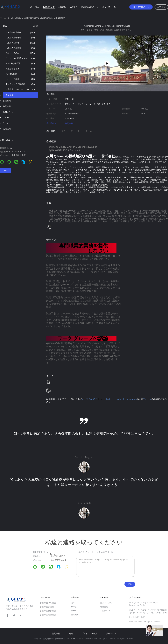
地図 (71, 634)
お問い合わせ (9, 112)
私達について (49, 7)
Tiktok (101, 399)
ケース (6, 123)
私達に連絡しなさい (90, 7)
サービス (75, 131)
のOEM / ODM (106, 603)
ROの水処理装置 (20, 63)
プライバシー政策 (89, 634)
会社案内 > (51, 123)
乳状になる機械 (20, 53)
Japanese (161, 7)
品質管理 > (70, 123)
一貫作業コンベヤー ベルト (20, 89)
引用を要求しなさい (141, 7)
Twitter (109, 399)
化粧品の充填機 (20, 43)
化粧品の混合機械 (20, 38)
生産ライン (105, 611)
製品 (37, 7)
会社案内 (7, 101)
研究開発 (104, 607)
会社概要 (51, 131)
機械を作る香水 (20, 69)
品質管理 (74, 7)
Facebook (120, 399)
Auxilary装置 (20, 74)
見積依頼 (7, 129)
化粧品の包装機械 (20, 48)
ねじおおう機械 (20, 79)
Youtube (147, 399)
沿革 (63, 131)
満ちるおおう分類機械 (20, 84)
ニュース (106, 7)
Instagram (132, 399)
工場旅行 (62, 7)
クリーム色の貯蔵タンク (20, 58)
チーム (89, 131)
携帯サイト (111, 634)
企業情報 (10, 95)
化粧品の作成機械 (20, 32)
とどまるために (90, 399)
